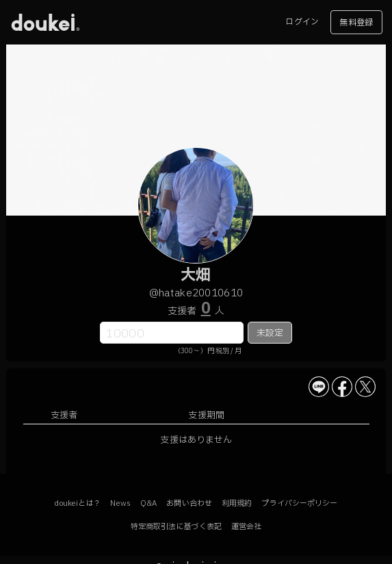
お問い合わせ (189, 503)
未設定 (270, 333)
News (120, 503)
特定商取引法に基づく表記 (176, 527)
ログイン (302, 22)
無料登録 (356, 23)
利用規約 (237, 503)
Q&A (148, 503)
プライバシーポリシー (299, 503)
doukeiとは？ (77, 503)
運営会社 (246, 527)
